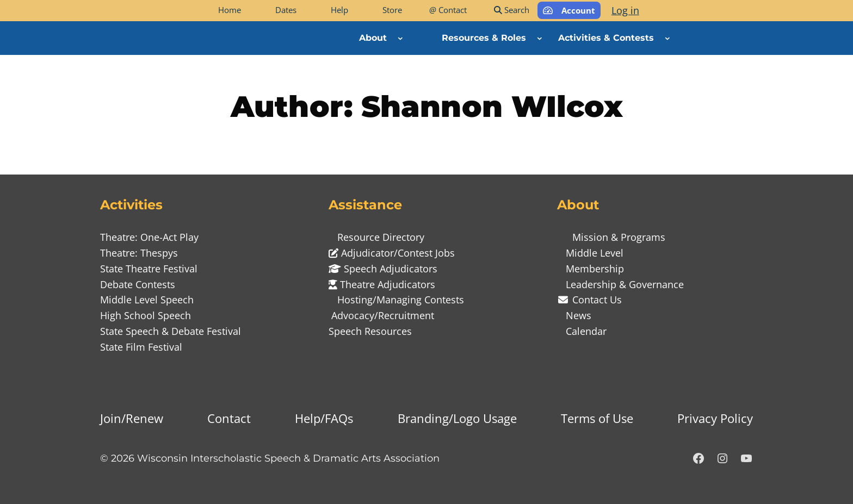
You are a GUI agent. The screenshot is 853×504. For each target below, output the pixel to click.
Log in (625, 10)
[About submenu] (400, 38)
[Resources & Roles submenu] (540, 38)
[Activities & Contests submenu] (667, 38)
